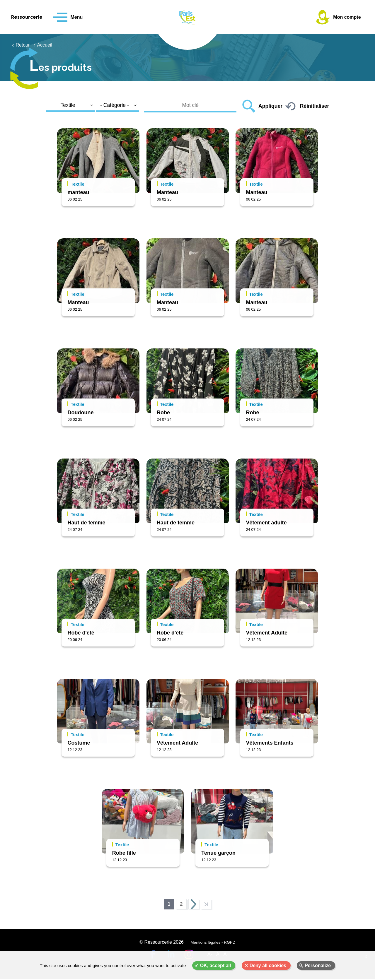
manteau (78, 192)
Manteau (167, 192)
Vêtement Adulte (267, 633)
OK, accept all (216, 966)
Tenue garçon (218, 853)
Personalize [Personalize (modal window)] (318, 966)
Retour (23, 45)
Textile (77, 184)
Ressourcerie (35, 17)
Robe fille (124, 853)
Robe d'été (81, 633)
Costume (79, 743)
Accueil (45, 45)
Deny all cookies (268, 966)
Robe (163, 413)
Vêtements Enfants (270, 743)
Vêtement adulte (266, 523)
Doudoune (80, 413)
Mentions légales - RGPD (213, 945)
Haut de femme (86, 523)
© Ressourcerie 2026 (162, 945)
